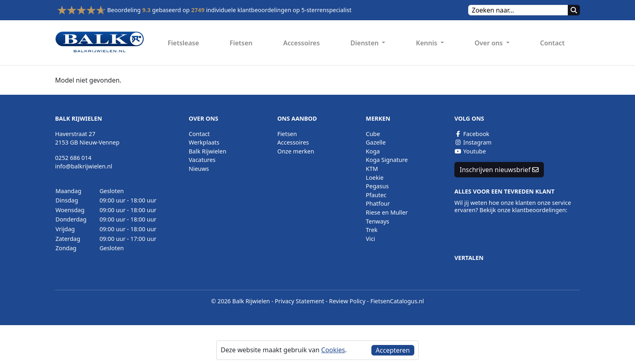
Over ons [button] (490, 43)
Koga (373, 151)
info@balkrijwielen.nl (84, 166)
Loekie (375, 178)
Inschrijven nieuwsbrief (499, 170)
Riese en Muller (387, 212)
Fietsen (241, 43)
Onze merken (296, 151)
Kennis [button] (427, 43)
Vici (370, 239)
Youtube (470, 151)
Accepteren (393, 350)
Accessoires (301, 43)
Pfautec (376, 195)
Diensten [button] (365, 43)
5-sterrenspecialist (326, 10)
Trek (372, 230)
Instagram (473, 142)
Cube (373, 134)
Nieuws (199, 169)
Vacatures (202, 160)
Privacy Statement (300, 301)
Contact (552, 43)
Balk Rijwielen (208, 151)
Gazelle (376, 142)
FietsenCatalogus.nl (397, 301)
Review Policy (347, 301)
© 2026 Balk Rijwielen (240, 301)
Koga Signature (387, 160)
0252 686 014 (73, 158)
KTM (372, 169)
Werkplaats (204, 142)
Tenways (377, 221)
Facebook (472, 134)
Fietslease (183, 43)
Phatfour (378, 203)
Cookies (333, 350)
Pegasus (377, 186)
